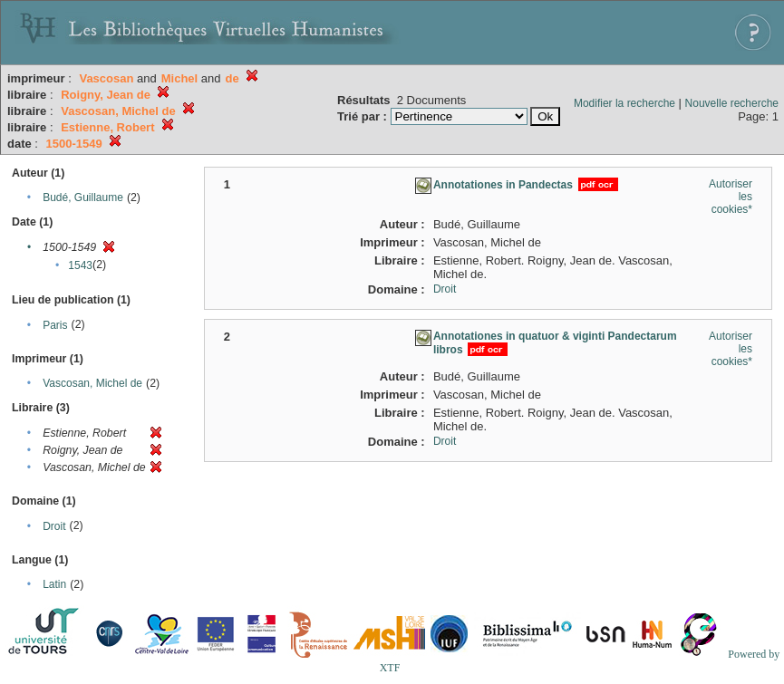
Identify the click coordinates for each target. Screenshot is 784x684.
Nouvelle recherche (732, 103)
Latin (54, 584)
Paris (55, 325)
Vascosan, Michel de (92, 383)
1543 (80, 265)
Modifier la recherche (624, 103)
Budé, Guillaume (83, 197)
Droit (54, 526)
